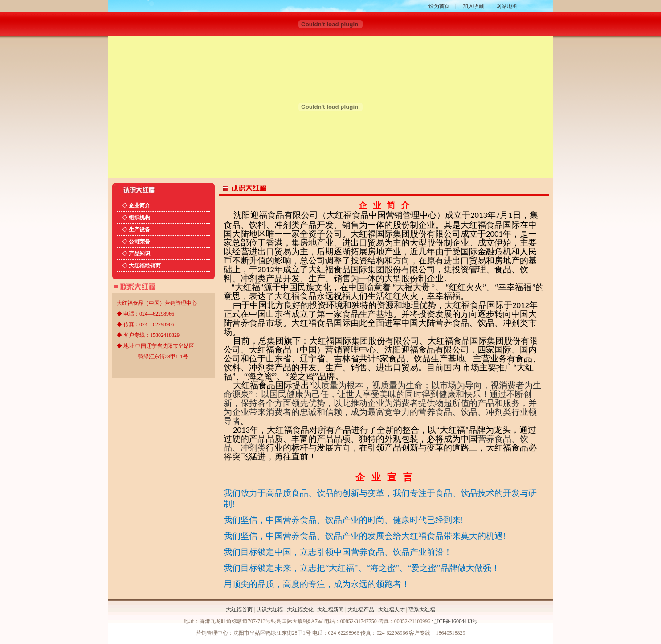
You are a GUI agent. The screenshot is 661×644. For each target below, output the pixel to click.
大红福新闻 (330, 610)
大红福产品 (361, 610)
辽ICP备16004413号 (455, 621)
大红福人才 (392, 610)
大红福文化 (300, 610)
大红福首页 (239, 610)
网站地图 (507, 6)
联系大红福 (422, 610)
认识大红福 (269, 610)
